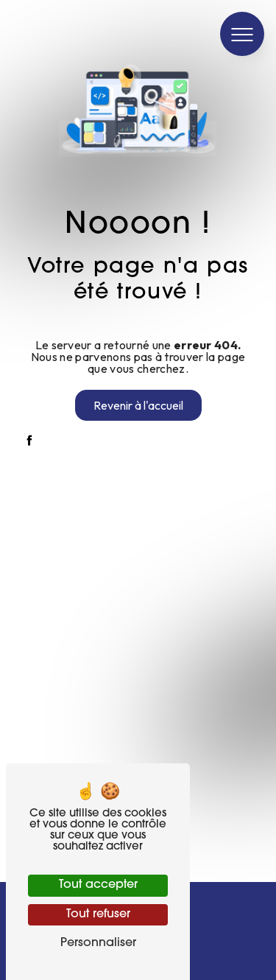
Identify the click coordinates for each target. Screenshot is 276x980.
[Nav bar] (242, 34)
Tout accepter (98, 885)
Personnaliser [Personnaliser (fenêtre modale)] (98, 943)
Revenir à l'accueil (138, 405)
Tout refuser (98, 914)
